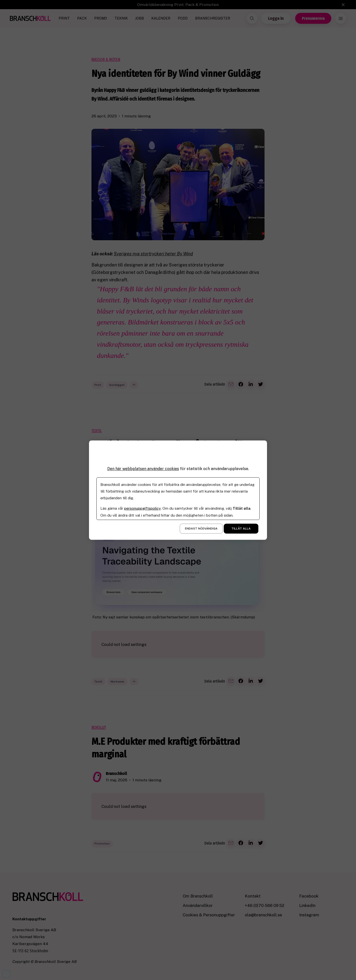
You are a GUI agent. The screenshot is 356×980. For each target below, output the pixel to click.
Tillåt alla (241, 529)
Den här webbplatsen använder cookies (143, 469)
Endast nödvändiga (201, 529)
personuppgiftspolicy (142, 508)
